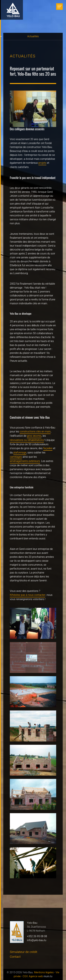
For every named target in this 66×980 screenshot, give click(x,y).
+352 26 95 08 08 (37, 936)
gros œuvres (34, 436)
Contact (15, 957)
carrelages (16, 457)
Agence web (36, 976)
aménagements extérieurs (25, 461)
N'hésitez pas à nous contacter (28, 595)
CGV (25, 976)
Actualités (33, 36)
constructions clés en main (35, 432)
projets (42, 163)
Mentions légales (44, 972)
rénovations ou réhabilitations (27, 440)
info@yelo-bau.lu (37, 940)
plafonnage (20, 453)
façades (48, 448)
